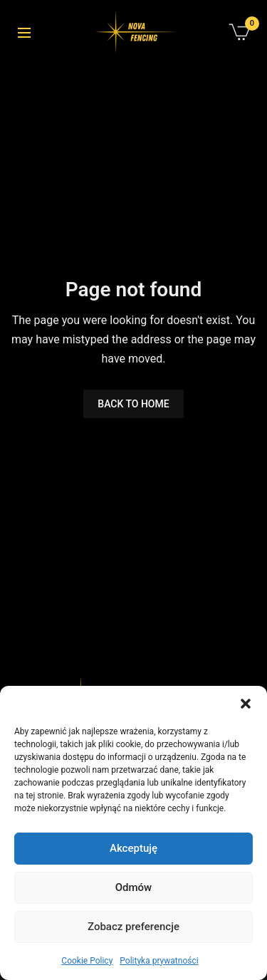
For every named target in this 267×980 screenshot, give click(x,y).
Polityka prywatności (159, 961)
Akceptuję (133, 848)
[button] (246, 704)
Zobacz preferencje (133, 927)
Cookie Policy (87, 961)
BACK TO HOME (133, 404)
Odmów (134, 887)
